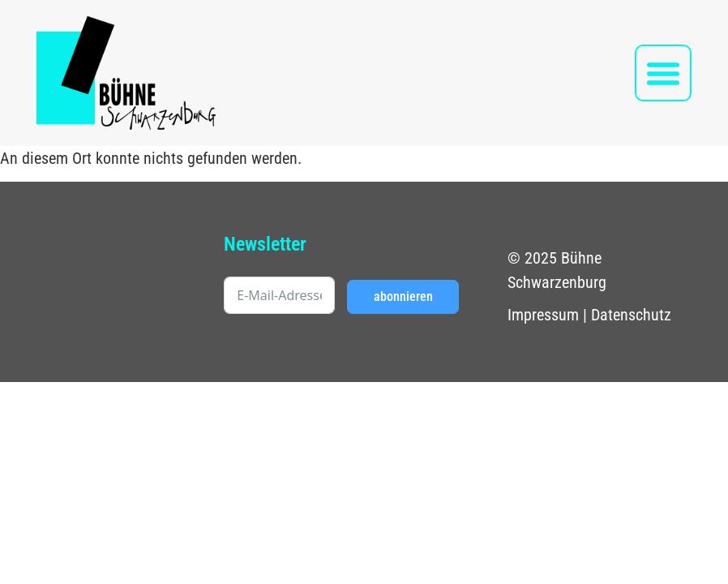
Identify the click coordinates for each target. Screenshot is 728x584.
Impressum (543, 315)
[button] (663, 73)
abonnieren (403, 296)
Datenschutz (631, 315)
